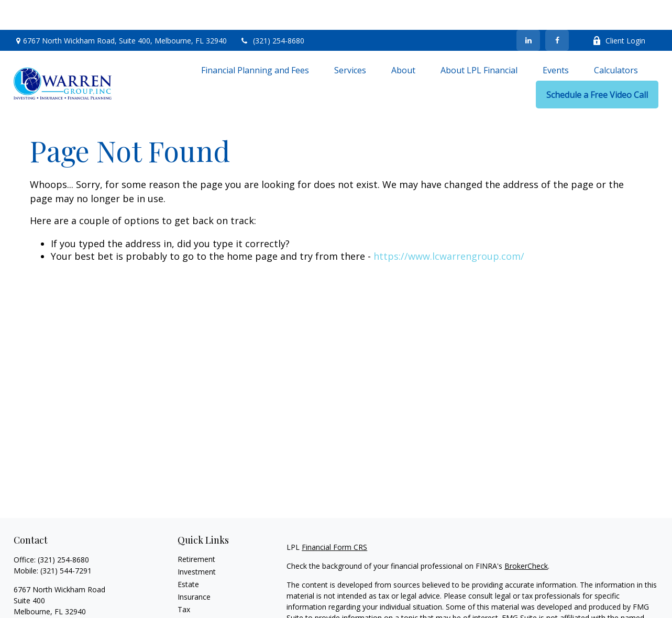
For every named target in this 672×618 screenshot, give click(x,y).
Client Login (619, 11)
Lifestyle (192, 605)
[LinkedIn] (528, 10)
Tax (184, 580)
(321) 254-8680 (272, 11)
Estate (188, 554)
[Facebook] (557, 10)
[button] (255, 40)
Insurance (194, 567)
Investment (197, 542)
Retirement (196, 529)
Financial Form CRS (334, 517)
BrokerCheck (526, 536)
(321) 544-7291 (66, 541)
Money (189, 592)
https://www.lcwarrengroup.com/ (449, 226)
